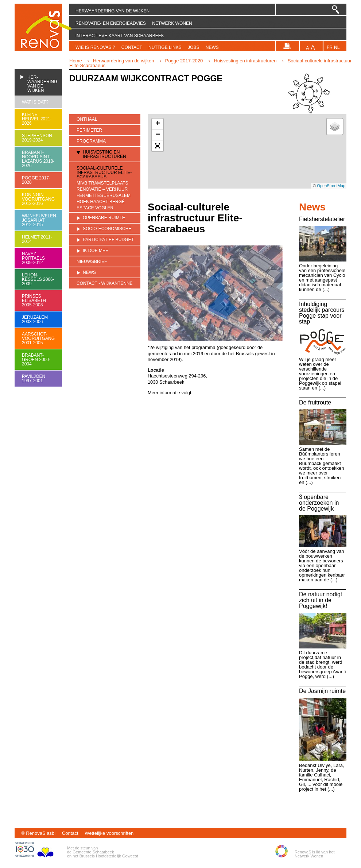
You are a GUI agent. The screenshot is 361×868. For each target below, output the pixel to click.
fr (330, 48)
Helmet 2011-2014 (37, 239)
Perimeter (89, 130)
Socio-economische (107, 229)
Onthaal (87, 119)
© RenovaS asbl (38, 833)
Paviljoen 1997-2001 (34, 379)
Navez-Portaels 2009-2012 (33, 258)
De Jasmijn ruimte (322, 691)
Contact (132, 47)
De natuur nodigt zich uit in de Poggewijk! (321, 600)
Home (76, 61)
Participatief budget (108, 240)
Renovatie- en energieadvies (111, 23)
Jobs (193, 47)
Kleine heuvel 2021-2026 (37, 119)
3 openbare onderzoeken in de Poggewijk (319, 503)
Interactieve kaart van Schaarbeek (120, 36)
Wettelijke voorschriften (109, 833)
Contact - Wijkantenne (105, 283)
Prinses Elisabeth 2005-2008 (34, 301)
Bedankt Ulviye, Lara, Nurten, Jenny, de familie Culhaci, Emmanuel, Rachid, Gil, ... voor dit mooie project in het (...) (322, 777)
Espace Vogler (95, 208)
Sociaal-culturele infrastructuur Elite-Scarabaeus (104, 173)
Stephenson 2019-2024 (37, 138)
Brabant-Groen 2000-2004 (36, 360)
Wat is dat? (35, 102)
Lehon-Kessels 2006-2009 (38, 279)
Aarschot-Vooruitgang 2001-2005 (38, 338)
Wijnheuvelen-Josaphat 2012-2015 (38, 220)
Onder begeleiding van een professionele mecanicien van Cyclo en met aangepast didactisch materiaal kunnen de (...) (322, 278)
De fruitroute (315, 402)
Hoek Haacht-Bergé (101, 202)
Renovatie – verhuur (102, 189)
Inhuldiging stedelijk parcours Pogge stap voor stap (322, 313)
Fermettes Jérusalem (104, 196)
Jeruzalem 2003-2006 (35, 319)
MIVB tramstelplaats (102, 183)
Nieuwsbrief (92, 261)
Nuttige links (165, 47)
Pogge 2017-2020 (184, 61)
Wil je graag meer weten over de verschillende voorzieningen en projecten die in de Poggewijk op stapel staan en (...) (320, 374)
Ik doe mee (96, 251)
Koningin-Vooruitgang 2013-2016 (38, 199)
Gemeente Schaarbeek (93, 852)
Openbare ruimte (104, 218)
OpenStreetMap (331, 186)
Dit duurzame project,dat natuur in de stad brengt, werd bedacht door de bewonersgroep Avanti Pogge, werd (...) (322, 664)
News (212, 47)
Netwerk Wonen (172, 23)
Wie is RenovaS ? (95, 47)
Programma (91, 141)
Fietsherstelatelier (322, 219)
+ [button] (158, 124)
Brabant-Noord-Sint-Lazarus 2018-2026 (38, 159)
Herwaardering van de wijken (112, 11)
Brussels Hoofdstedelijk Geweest (109, 856)
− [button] (158, 135)
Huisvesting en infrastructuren (245, 61)
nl (337, 48)
